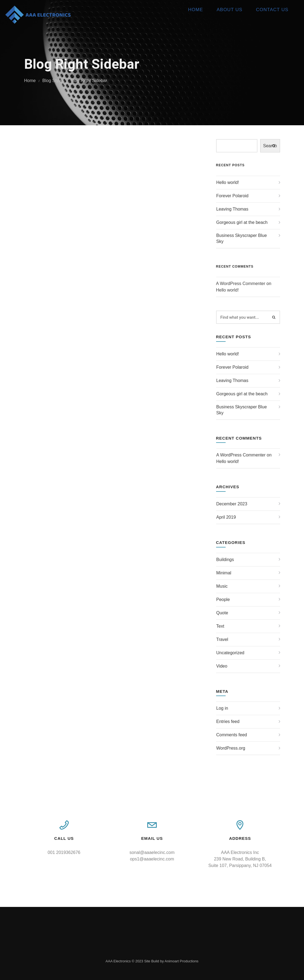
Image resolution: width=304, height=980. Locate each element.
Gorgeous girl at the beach (242, 222)
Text (220, 626)
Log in (222, 708)
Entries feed (228, 721)
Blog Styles (53, 81)
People (223, 599)
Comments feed (232, 735)
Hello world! (228, 182)
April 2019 (226, 517)
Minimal (224, 573)
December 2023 (232, 504)
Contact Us (266, 10)
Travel (222, 639)
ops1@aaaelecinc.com (152, 859)
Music (222, 586)
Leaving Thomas (232, 209)
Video (222, 666)
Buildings (225, 560)
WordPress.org (231, 748)
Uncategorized (230, 653)
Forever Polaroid (232, 196)
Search (270, 146)
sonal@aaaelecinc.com (152, 852)
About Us (223, 10)
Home (189, 10)
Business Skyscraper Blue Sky (242, 238)
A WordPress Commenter (241, 284)
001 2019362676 (64, 852)
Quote (222, 613)
